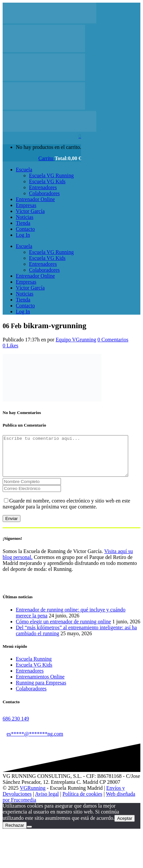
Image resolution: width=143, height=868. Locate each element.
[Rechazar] (29, 835)
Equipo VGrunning (76, 340)
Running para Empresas (41, 691)
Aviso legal (47, 802)
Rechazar (15, 833)
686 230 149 (16, 727)
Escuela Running (34, 667)
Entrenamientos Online (40, 685)
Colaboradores (31, 696)
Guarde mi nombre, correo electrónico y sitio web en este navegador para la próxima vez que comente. (66, 512)
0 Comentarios (113, 340)
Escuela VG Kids (34, 673)
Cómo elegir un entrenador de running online (63, 629)
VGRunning (33, 796)
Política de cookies (83, 802)
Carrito (47, 158)
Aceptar (125, 826)
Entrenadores (30, 679)
